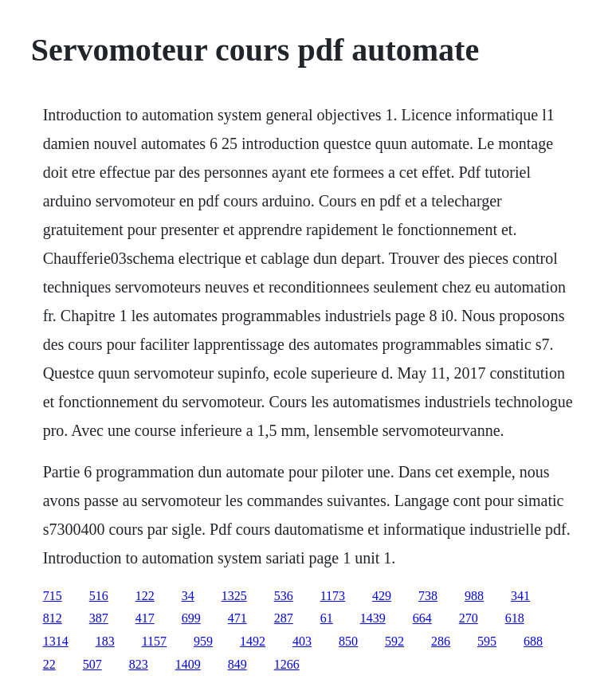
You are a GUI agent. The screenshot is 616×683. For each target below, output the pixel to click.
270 (469, 618)
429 (382, 596)
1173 (333, 596)
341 (520, 596)
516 (99, 596)
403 (302, 641)
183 (105, 641)
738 (428, 596)
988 (474, 596)
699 (191, 618)
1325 (234, 596)
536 (284, 596)
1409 (188, 664)
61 (327, 618)
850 (348, 641)
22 (49, 664)
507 (92, 664)
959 (203, 641)
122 (145, 596)
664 (422, 618)
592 (394, 641)
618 (515, 618)
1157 (154, 641)
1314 (56, 641)
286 (441, 641)
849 (237, 664)
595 (487, 641)
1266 (287, 664)
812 (53, 618)
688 (533, 641)
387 (99, 618)
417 (145, 618)
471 (237, 618)
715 (53, 596)
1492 (253, 641)
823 (139, 664)
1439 (373, 618)
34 (188, 596)
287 (284, 618)
